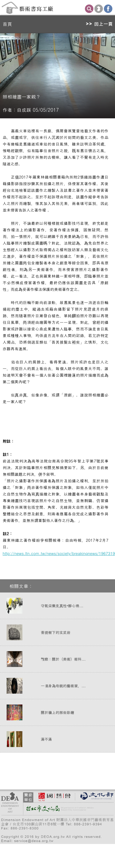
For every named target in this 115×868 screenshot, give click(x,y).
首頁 (7, 24)
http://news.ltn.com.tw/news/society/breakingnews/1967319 (59, 553)
